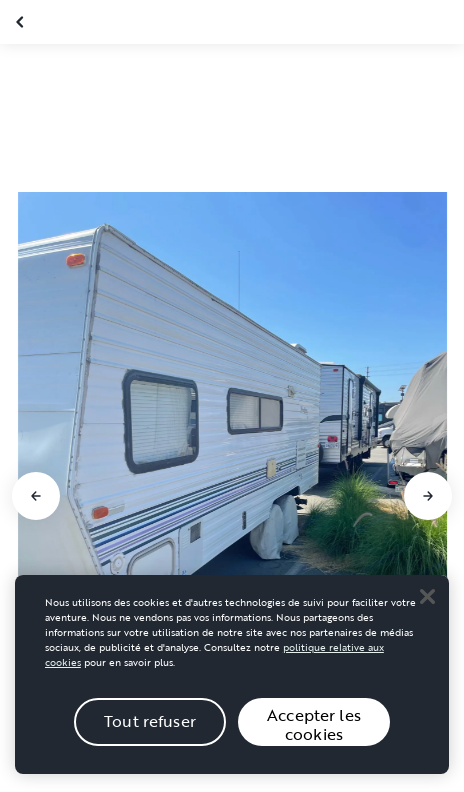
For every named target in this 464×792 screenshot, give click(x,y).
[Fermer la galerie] (22, 22)
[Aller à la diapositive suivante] (428, 496)
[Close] (427, 610)
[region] (232, 687)
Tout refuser (150, 735)
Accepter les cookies (314, 737)
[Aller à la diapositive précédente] (36, 496)
